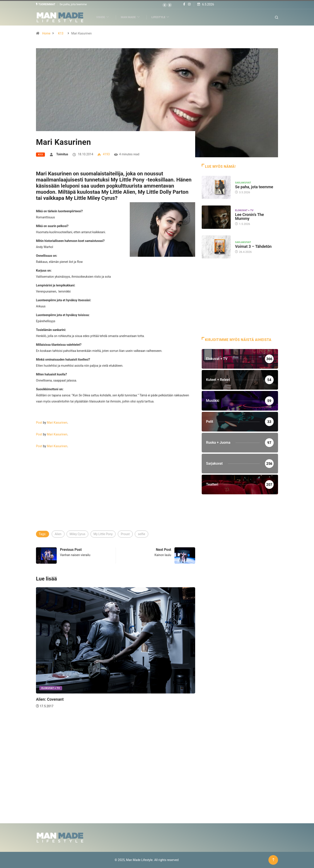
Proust (125, 534)
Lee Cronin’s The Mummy (249, 217)
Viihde (104, 17)
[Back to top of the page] (273, 860)
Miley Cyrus (77, 534)
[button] (165, 5)
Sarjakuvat (243, 182)
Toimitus (62, 154)
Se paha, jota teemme (73, 4)
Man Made (132, 17)
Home (46, 33)
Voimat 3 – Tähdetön (253, 246)
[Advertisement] (116, 497)
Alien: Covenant (50, 699)
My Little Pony (103, 534)
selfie (141, 534)
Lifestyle (162, 17)
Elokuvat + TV (51, 688)
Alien (58, 534)
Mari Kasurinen (57, 422)
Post (39, 422)
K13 (61, 33)
